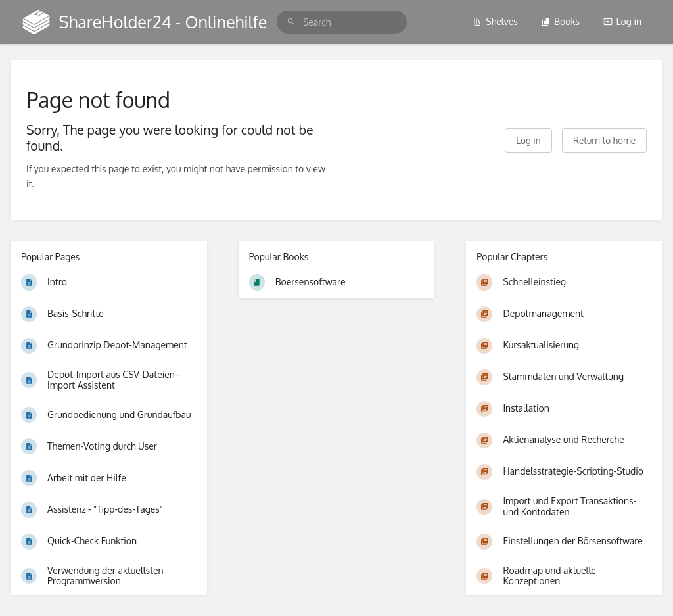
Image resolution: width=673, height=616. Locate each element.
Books (560, 21)
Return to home (604, 140)
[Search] (291, 22)
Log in (622, 21)
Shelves (495, 21)
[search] (342, 22)
